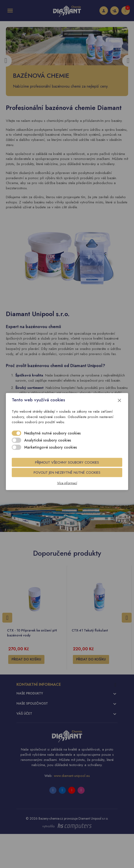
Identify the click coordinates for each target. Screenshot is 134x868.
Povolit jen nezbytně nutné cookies (67, 473)
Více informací (67, 483)
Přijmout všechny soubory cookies (67, 462)
